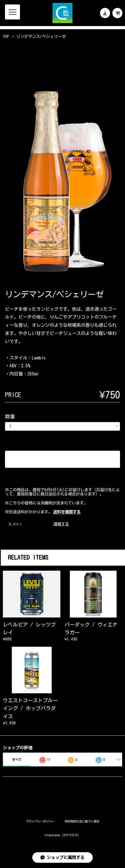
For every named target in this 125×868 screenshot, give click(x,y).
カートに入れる (63, 459)
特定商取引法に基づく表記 (82, 821)
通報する (61, 524)
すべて (17, 760)
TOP (6, 36)
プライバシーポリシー (40, 821)
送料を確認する (67, 512)
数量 (10, 416)
